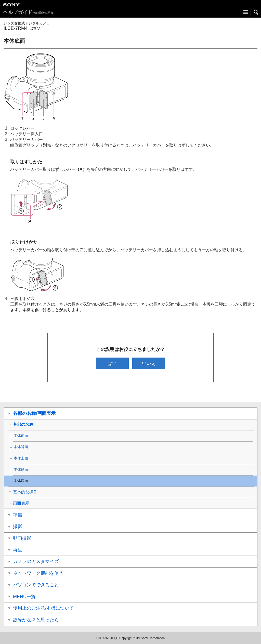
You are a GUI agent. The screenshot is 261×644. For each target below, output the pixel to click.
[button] (256, 12)
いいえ (149, 363)
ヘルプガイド (29, 12)
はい (112, 363)
